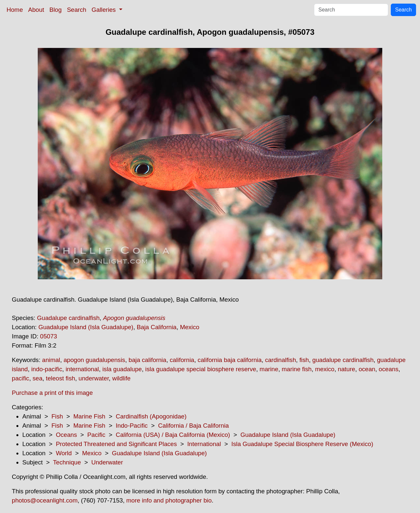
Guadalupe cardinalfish (68, 318)
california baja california (230, 360)
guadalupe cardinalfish (343, 360)
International (204, 444)
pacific (21, 378)
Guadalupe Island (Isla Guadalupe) (86, 327)
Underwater (107, 462)
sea (37, 378)
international (82, 369)
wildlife (121, 378)
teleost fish (61, 378)
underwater (94, 378)
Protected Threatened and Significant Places (116, 444)
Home (15, 10)
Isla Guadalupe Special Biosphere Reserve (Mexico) (302, 444)
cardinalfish (281, 360)
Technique (67, 462)
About (36, 10)
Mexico (189, 327)
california (182, 360)
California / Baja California (194, 426)
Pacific (96, 435)
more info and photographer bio (169, 500)
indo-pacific (47, 369)
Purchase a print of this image (52, 393)
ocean (367, 369)
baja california (147, 360)
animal (51, 360)
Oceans (66, 435)
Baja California (157, 327)
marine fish (297, 369)
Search (77, 10)
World (64, 453)
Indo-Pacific (132, 426)
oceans (388, 369)
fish (304, 360)
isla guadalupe (122, 369)
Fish (57, 416)
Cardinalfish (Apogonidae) (151, 416)
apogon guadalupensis (94, 360)
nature (347, 369)
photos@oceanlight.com (45, 500)
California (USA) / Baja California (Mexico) (173, 435)
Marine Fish (89, 416)
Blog (56, 10)
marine (269, 369)
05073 (49, 336)
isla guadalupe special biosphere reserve (201, 369)
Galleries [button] (105, 10)
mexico (325, 369)
